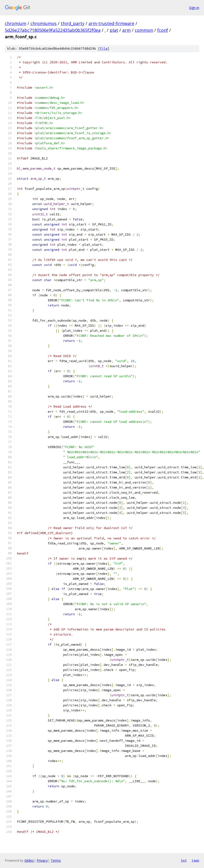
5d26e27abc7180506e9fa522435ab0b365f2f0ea (53, 30)
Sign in (194, 8)
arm (126, 30)
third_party (73, 23)
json (195, 860)
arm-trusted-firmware (111, 23)
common (144, 30)
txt (184, 860)
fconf (163, 30)
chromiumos (44, 23)
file (104, 49)
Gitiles (29, 860)
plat (114, 30)
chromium (16, 23)
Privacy (42, 860)
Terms (56, 860)
